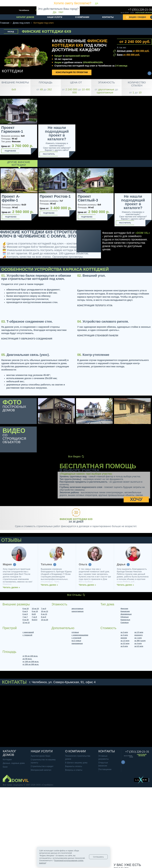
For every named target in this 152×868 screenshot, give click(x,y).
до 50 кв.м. (27, 659)
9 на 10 (35, 611)
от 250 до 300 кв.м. (31, 664)
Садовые (125, 623)
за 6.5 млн (139, 646)
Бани (128, 55)
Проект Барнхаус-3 (88, 198)
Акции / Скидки (140, 17)
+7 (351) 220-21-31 (140, 10)
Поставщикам (105, 769)
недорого (139, 635)
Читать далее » (11, 585)
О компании (82, 17)
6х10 (34, 614)
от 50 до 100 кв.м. (30, 656)
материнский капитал (77, 56)
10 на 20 (45, 620)
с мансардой (28, 632)
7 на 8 (34, 617)
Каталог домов (25, 17)
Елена (7, 564)
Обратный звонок (144, 13)
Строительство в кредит (42, 766)
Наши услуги (55, 17)
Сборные (125, 617)
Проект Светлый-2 (126, 198)
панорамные (77, 643)
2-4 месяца (121, 66)
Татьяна (122, 564)
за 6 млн (124, 646)
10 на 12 (45, 611)
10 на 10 (35, 609)
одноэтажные (78, 611)
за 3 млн (124, 635)
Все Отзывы (76, 595)
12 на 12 (26, 623)
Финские (124, 609)
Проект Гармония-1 (12, 130)
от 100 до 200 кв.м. (31, 662)
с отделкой (76, 638)
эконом (124, 638)
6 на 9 (25, 614)
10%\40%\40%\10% (93, 62)
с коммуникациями (80, 635)
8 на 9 (25, 611)
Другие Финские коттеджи (19, 164)
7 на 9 (44, 609)
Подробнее (10, 151)
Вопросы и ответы (74, 770)
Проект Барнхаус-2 (12, 198)
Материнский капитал (41, 770)
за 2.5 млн (139, 632)
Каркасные (125, 620)
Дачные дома (133, 51)
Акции (58, 62)
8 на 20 (26, 620)
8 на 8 (44, 617)
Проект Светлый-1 (50, 198)
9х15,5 (35, 620)
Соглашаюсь (98, 857)
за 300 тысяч (140, 641)
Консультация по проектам (72, 72)
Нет (61, 12)
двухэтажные (77, 609)
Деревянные (126, 614)
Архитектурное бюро (41, 756)
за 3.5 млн (125, 643)
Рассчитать (49, 154)
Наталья (47, 564)
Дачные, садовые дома (14, 763)
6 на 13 (44, 614)
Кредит (58, 56)
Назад (11, 32)
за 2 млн (124, 632)
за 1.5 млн (125, 641)
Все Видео (76, 456)
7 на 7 (25, 617)
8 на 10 (26, 609)
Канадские (125, 611)
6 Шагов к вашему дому (76, 763)
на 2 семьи (76, 641)
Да (55, 12)
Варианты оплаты (74, 766)
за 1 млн (138, 638)
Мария (83, 564)
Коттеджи (7, 759)
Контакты (108, 17)
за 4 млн (138, 643)
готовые (75, 632)
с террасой (27, 635)
